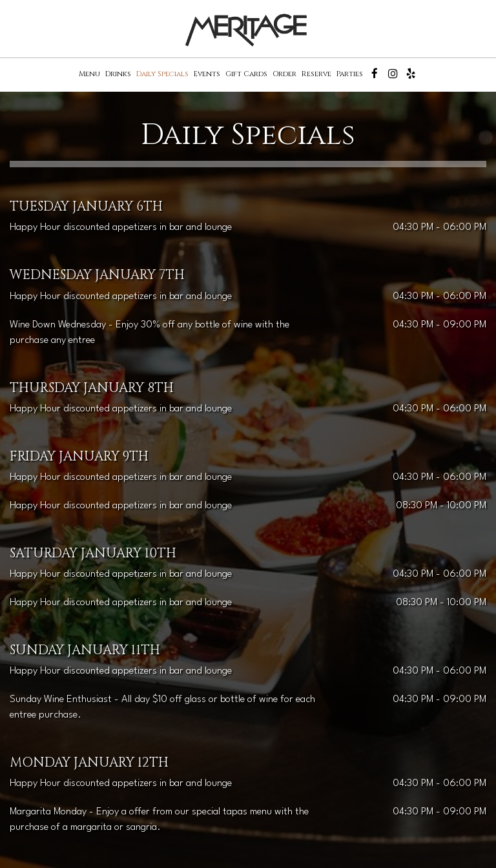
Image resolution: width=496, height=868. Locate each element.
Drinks (118, 74)
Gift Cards (246, 74)
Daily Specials (162, 74)
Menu (89, 74)
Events (207, 74)
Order (284, 74)
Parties (350, 74)
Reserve (316, 74)
